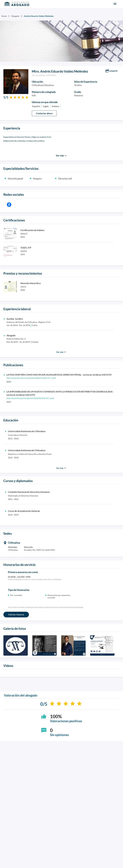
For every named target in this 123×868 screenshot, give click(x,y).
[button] (113, 71)
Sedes (8, 533)
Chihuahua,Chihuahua (43, 85)
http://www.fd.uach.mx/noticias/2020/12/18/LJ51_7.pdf (31, 378)
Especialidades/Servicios (21, 169)
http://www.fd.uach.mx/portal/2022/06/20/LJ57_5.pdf (30, 398)
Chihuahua (14, 543)
